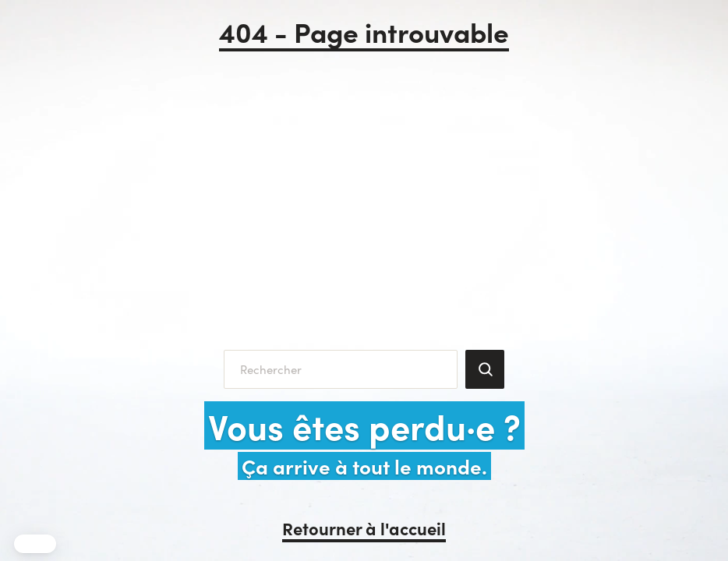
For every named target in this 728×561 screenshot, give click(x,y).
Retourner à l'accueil (364, 528)
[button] (35, 544)
